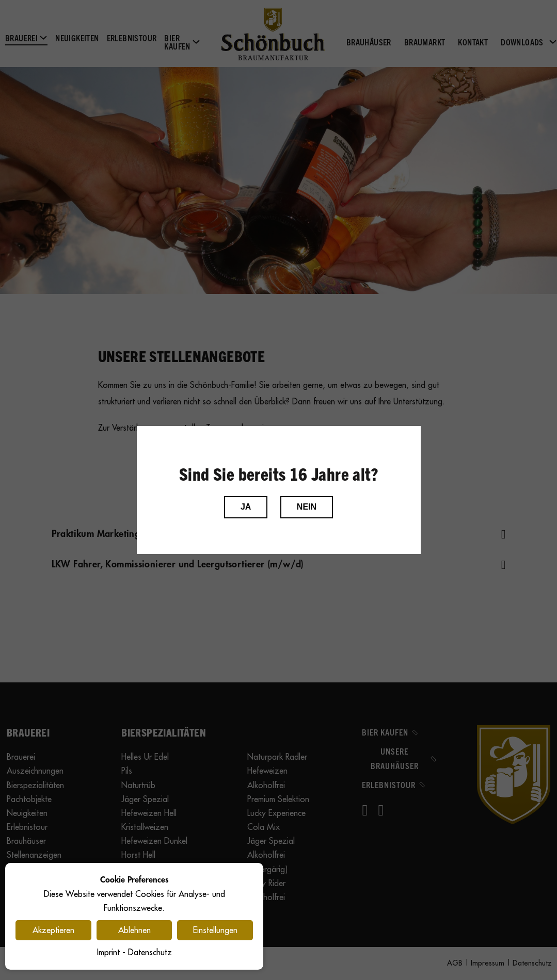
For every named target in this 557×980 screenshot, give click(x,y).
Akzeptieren (53, 930)
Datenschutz (150, 952)
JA (246, 507)
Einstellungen (215, 930)
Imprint (108, 952)
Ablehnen (134, 930)
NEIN (307, 507)
